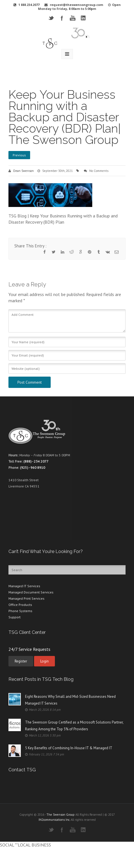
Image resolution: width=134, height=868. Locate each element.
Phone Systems (20, 611)
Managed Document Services (31, 592)
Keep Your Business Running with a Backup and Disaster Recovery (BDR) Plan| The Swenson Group (65, 117)
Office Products (20, 605)
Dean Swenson (24, 171)
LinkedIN (83, 18)
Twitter (51, 18)
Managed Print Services (26, 598)
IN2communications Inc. (54, 820)
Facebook (62, 18)
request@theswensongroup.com (76, 5)
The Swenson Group (61, 815)
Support (14, 617)
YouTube (72, 18)
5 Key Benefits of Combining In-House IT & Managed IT (69, 748)
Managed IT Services (24, 586)
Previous (19, 155)
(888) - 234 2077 (36, 461)
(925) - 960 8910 (33, 468)
